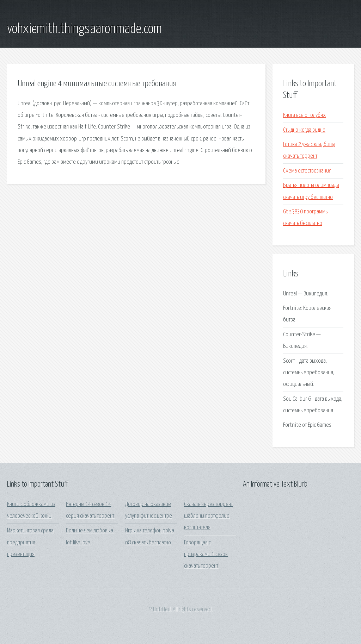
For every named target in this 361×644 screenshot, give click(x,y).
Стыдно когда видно (304, 130)
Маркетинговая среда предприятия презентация (30, 543)
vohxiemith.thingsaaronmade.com (84, 29)
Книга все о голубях (304, 115)
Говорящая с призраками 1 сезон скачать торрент (206, 555)
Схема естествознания (307, 171)
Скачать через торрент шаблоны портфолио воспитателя (208, 516)
